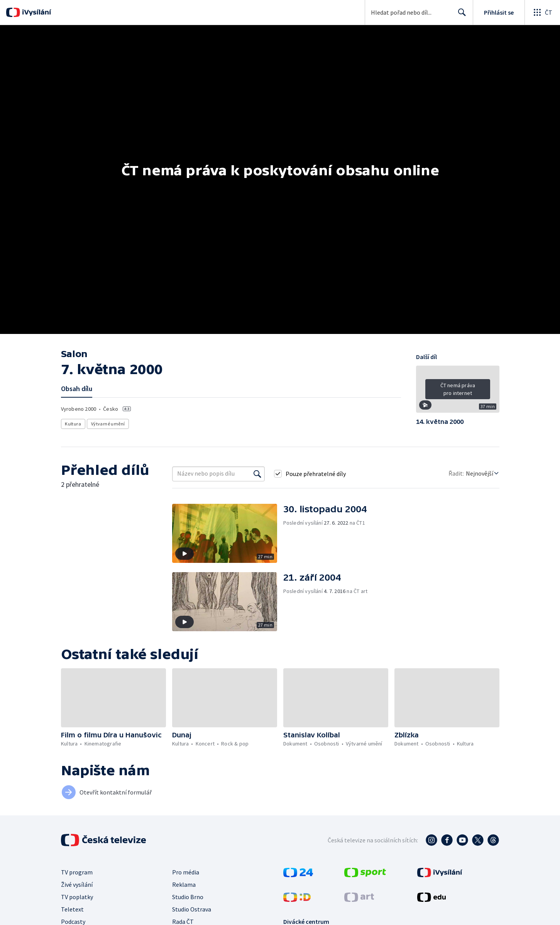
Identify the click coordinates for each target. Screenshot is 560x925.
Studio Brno (188, 897)
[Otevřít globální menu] (542, 12)
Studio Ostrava (192, 909)
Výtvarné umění (108, 424)
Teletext (72, 909)
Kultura (73, 424)
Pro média (186, 872)
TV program (77, 872)
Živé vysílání (77, 884)
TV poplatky (77, 897)
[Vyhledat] (257, 474)
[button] (458, 392)
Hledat (460, 15)
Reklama (184, 884)
